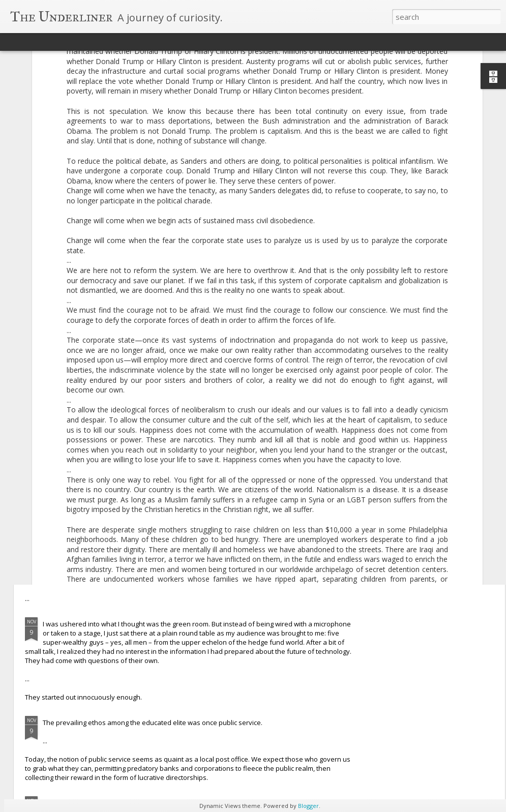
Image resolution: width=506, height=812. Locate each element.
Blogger (308, 806)
